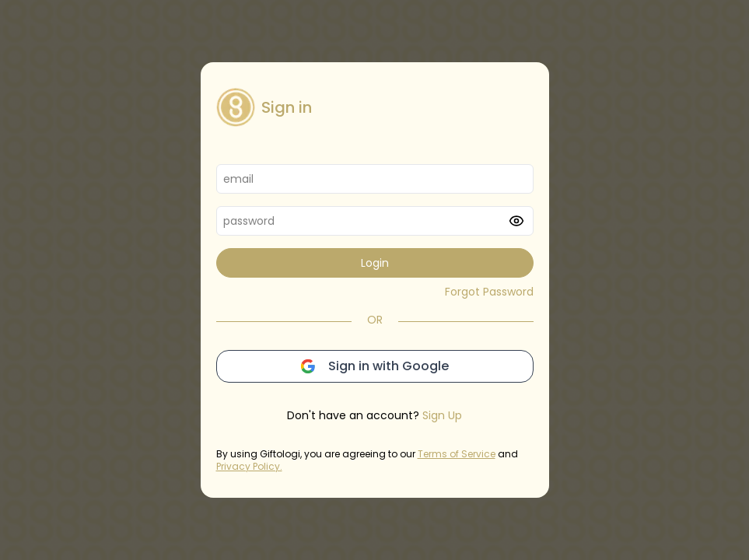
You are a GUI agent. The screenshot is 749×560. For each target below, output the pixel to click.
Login (375, 263)
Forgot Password (489, 292)
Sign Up (442, 415)
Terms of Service (457, 454)
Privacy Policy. (249, 466)
